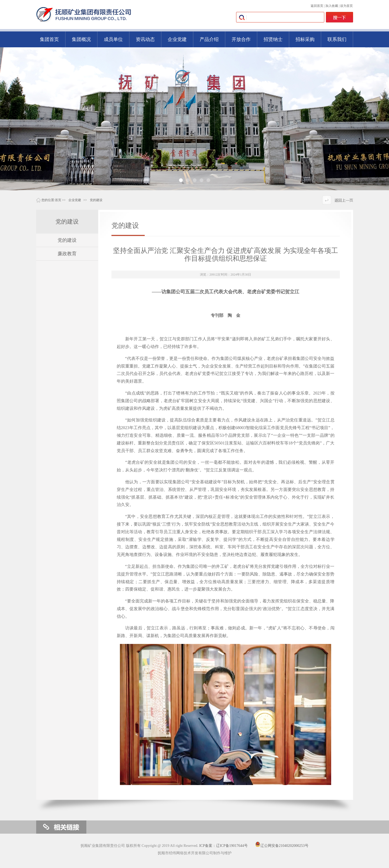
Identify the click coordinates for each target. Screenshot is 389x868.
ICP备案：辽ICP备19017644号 (223, 846)
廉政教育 (67, 254)
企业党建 (75, 200)
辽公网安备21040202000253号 (282, 846)
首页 (58, 200)
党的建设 (96, 200)
